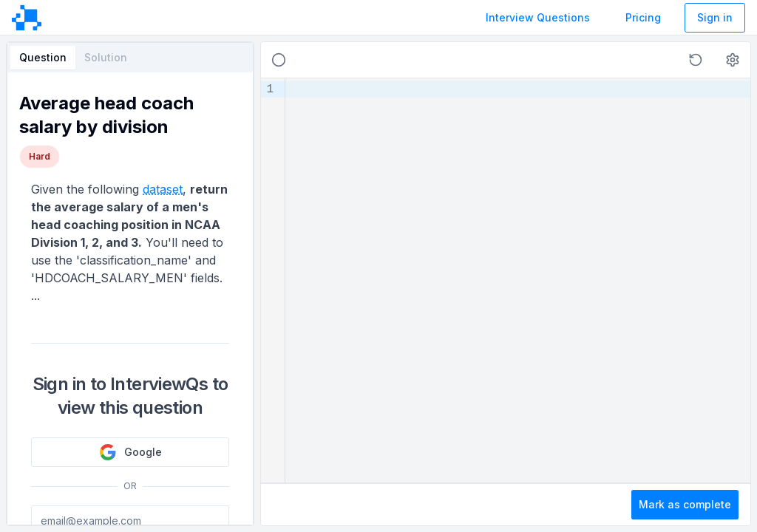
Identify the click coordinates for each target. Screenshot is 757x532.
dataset (163, 189)
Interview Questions (538, 17)
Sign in (715, 17)
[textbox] (518, 280)
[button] (696, 60)
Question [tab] (43, 57)
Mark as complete (685, 504)
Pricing (643, 17)
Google (130, 452)
